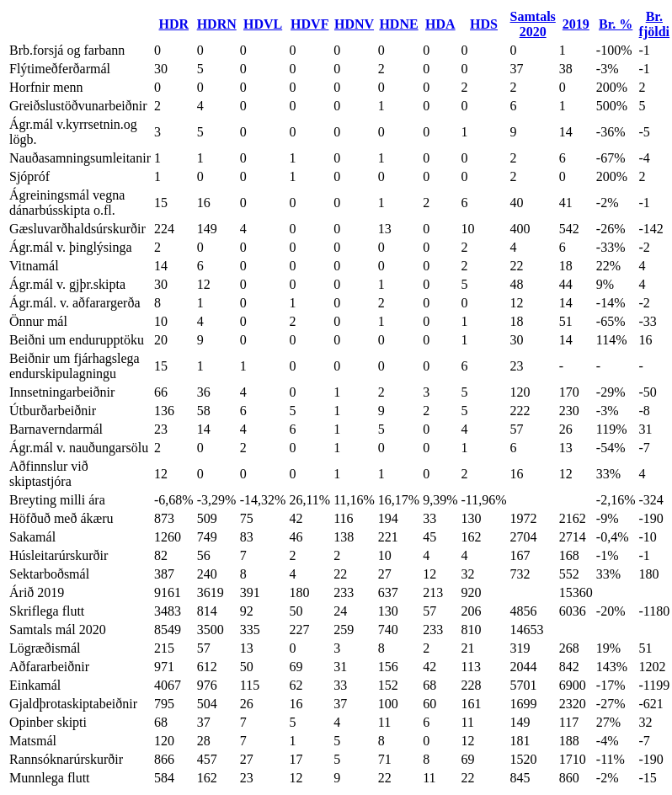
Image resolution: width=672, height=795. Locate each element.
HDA (440, 24)
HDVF (309, 24)
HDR (174, 24)
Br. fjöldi (654, 24)
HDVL (263, 24)
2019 (576, 24)
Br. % (616, 24)
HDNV (354, 24)
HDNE (398, 24)
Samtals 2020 (533, 24)
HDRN (217, 24)
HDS (484, 24)
